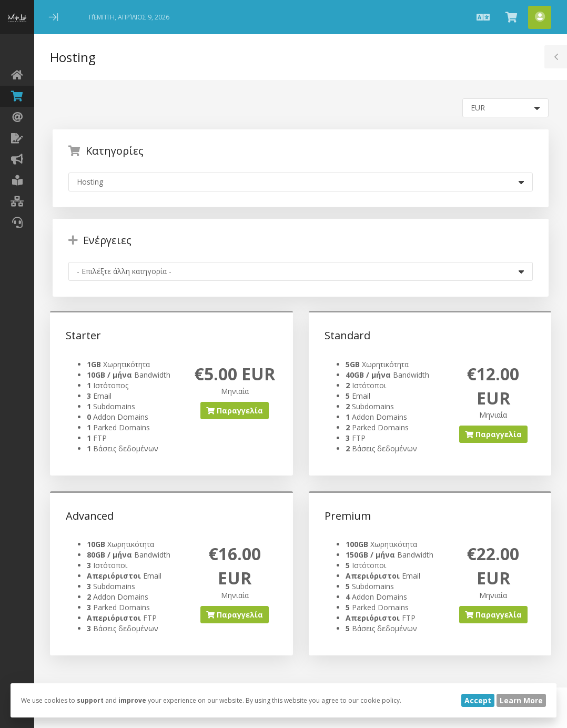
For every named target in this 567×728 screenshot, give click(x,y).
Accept (478, 700)
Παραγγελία (235, 411)
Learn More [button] (521, 700)
